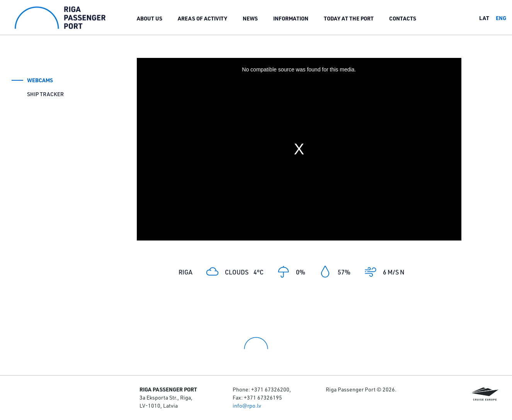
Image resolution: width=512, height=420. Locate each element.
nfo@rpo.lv (248, 406)
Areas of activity (202, 18)
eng (501, 18)
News (250, 18)
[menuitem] (150, 18)
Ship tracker (45, 94)
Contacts (403, 18)
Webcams (40, 80)
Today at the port (349, 18)
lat (484, 18)
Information (291, 18)
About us (150, 18)
